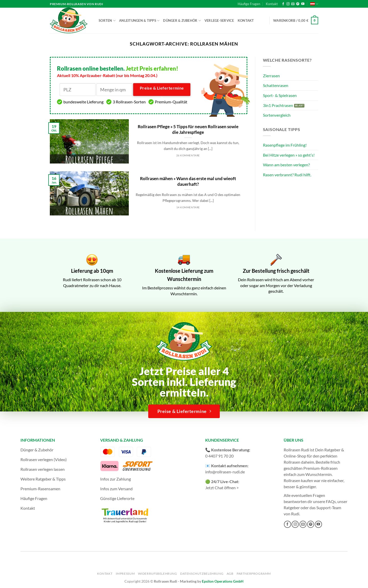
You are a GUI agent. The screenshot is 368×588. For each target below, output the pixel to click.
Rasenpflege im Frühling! (285, 145)
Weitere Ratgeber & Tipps (43, 479)
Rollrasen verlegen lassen (43, 469)
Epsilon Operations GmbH (223, 581)
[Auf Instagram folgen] (288, 4)
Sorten (107, 21)
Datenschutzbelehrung (202, 574)
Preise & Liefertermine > (162, 91)
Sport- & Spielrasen (280, 95)
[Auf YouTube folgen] (303, 4)
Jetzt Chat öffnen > (222, 488)
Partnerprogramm (254, 574)
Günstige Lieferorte (117, 498)
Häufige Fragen (249, 4)
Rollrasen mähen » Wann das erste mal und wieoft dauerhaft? (188, 181)
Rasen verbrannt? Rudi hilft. (287, 175)
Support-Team (329, 508)
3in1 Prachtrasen (278, 105)
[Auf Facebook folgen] (283, 4)
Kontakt (272, 4)
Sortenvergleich (277, 115)
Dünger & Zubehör (182, 21)
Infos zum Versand (116, 489)
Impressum (125, 574)
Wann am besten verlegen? (286, 165)
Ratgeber (292, 508)
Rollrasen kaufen (298, 480)
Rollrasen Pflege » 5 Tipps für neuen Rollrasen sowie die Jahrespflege (188, 129)
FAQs (331, 501)
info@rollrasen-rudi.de (225, 472)
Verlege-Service (219, 20)
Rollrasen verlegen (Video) (44, 459)
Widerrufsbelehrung (158, 574)
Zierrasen (271, 76)
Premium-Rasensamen (40, 489)
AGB (230, 574)
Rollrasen (292, 462)
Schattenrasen (276, 85)
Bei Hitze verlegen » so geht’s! (289, 155)
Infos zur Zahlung (116, 479)
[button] (296, 21)
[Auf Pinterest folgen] (298, 4)
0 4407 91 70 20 (219, 456)
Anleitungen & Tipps (139, 21)
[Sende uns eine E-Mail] (293, 4)
